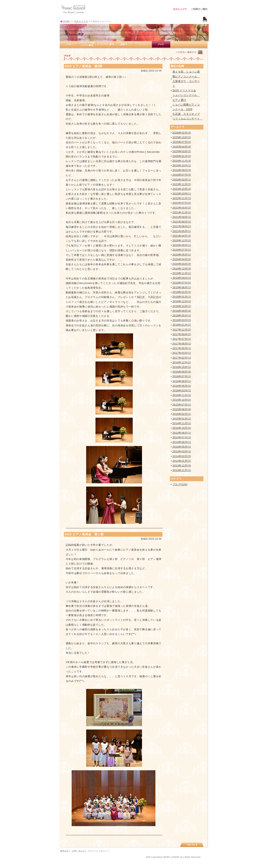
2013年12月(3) (182, 466)
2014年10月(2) (182, 428)
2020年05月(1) (182, 255)
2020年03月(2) (182, 264)
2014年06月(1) (182, 442)
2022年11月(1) (182, 198)
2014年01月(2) (182, 461)
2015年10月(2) (182, 400)
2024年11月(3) (182, 161)
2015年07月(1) (182, 405)
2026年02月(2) (182, 133)
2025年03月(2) (182, 151)
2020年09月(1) (182, 245)
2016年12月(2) (182, 362)
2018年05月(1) (182, 316)
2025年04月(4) (182, 147)
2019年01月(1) (182, 297)
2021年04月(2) (182, 236)
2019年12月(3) (182, 269)
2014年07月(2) (182, 437)
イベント (143, 44)
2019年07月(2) (182, 283)
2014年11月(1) (182, 423)
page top (192, 845)
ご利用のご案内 (199, 9)
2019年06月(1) (182, 287)
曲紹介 (124, 44)
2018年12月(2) (182, 301)
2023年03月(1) (182, 194)
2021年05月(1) (182, 231)
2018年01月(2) (182, 325)
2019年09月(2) (182, 278)
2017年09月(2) (182, 334)
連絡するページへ (200, 52)
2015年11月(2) (182, 395)
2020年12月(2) (182, 241)
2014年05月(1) (182, 447)
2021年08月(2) (182, 222)
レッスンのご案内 (106, 44)
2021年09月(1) (182, 217)
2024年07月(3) (182, 175)
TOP (69, 44)
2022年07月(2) (182, 203)
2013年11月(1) (182, 470)
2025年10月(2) (182, 137)
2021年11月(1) (182, 212)
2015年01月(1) (182, 419)
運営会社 (64, 851)
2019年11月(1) (182, 273)
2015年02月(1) (182, 414)
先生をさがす (180, 9)
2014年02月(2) (182, 456)
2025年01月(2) (182, 156)
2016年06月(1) (182, 381)
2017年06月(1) (182, 344)
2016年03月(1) (182, 391)
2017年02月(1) (182, 358)
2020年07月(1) (182, 250)
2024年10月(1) (182, 165)
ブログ (161, 44)
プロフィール (87, 44)
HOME (66, 21)
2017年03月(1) (182, 353)
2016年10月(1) (182, 367)
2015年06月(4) (182, 409)
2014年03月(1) (182, 451)
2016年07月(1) (182, 376)
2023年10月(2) (182, 189)
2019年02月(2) (182, 292)
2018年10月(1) (182, 306)
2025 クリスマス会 (184, 90)
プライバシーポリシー (99, 851)
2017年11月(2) (182, 330)
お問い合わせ (78, 851)
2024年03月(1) (182, 180)
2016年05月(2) (182, 386)
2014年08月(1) (182, 433)
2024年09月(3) (182, 170)
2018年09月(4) (182, 311)
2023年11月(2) (182, 184)
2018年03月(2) (182, 320)
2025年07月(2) (182, 142)
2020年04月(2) (182, 259)
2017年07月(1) (182, 339)
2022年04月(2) (182, 208)
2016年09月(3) (182, 372)
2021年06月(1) (182, 226)
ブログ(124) (180, 484)
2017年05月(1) (182, 348)
